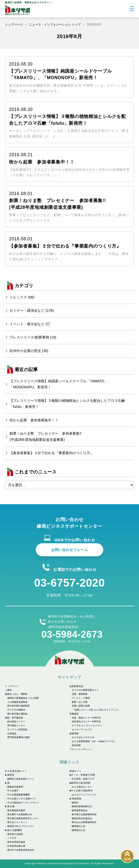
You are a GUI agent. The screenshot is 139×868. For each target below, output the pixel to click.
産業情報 (74, 734)
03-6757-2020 (69, 583)
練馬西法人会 (78, 830)
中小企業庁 (13, 791)
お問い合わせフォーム (70, 550)
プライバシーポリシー (81, 749)
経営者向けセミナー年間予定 (86, 722)
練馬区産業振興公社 (82, 806)
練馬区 (75, 803)
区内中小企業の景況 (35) (29, 351)
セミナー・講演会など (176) (32, 310)
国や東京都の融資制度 (18, 706)
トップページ (14, 25)
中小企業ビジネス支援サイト (22, 799)
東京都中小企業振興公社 (20, 814)
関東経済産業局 (15, 787)
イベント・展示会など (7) (30, 324)
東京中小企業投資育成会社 (21, 850)
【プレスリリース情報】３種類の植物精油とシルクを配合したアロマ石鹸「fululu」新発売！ (67, 404)
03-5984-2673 (72, 634)
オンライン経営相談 (17, 730)
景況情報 (76, 745)
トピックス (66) (22, 297)
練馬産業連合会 (80, 810)
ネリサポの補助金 (16, 710)
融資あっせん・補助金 (16, 694)
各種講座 (74, 714)
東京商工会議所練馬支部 (84, 814)
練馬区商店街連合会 (82, 818)
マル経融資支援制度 (17, 702)
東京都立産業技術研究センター (23, 818)
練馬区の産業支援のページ (21, 779)
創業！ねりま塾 (80, 702)
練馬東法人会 (78, 826)
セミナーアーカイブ (82, 730)
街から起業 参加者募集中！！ (34, 420)
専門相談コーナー (16, 726)
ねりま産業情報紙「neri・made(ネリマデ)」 (94, 741)
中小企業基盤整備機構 (18, 795)
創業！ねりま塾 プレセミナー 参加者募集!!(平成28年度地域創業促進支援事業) (45, 437)
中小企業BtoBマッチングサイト (23, 803)
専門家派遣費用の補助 (18, 737)
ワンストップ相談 (81, 698)
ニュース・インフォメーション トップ (55, 25)
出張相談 (12, 734)
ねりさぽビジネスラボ (83, 737)
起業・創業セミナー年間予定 (86, 718)
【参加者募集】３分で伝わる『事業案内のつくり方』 (51, 453)
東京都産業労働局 (16, 810)
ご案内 (8, 690)
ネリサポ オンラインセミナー (87, 726)
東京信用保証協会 (16, 842)
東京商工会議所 (15, 834)
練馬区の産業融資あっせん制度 (23, 698)
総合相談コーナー (16, 722)
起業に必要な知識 (81, 706)
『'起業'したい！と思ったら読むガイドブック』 (96, 710)
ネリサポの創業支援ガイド (85, 690)
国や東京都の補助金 (17, 714)
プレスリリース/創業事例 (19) (33, 337)
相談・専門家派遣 (14, 718)
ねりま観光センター (82, 787)
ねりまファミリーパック (84, 795)
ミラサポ (12, 838)
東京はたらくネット (17, 822)
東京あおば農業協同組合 (84, 822)
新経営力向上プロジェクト (21, 826)
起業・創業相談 (80, 694)
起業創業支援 (76, 686)
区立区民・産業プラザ (83, 779)
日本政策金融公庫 (16, 846)
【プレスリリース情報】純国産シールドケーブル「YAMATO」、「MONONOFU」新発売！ (60, 384)
